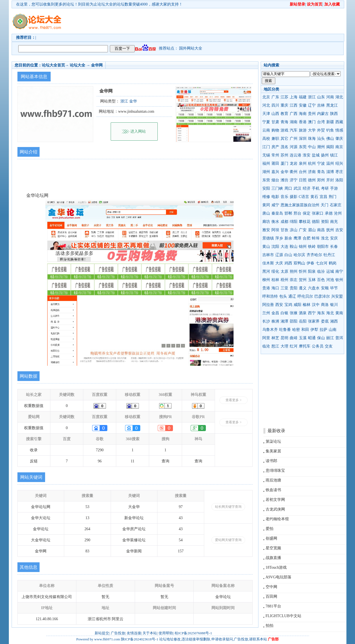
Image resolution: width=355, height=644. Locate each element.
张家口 (318, 213)
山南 (333, 330)
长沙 (266, 321)
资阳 (325, 222)
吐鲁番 (285, 330)
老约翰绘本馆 (277, 519)
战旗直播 (273, 558)
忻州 (303, 271)
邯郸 (288, 213)
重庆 (284, 105)
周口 (288, 188)
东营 (266, 180)
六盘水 (314, 288)
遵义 (303, 288)
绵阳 (294, 222)
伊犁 (314, 330)
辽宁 (312, 105)
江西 (294, 105)
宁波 (321, 163)
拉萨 (323, 330)
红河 (294, 346)
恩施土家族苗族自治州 (300, 205)
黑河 (266, 271)
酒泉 (303, 313)
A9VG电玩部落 (278, 577)
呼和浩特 (270, 296)
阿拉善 (268, 305)
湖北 (339, 97)
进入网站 (138, 131)
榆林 (307, 305)
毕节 (334, 288)
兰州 (266, 313)
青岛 (321, 172)
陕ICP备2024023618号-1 (140, 639)
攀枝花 (305, 222)
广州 (294, 139)
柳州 (266, 280)
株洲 (275, 321)
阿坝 (275, 230)
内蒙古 (323, 114)
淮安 (307, 155)
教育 (284, 114)
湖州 (266, 172)
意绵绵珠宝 (275, 471)
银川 (334, 305)
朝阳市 (323, 247)
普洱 (339, 338)
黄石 (314, 197)
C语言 (304, 197)
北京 (266, 97)
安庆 (334, 238)
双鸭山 (299, 263)
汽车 (294, 130)
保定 (307, 213)
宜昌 (323, 197)
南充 (334, 222)
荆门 (333, 197)
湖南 (294, 122)
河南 (330, 97)
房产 (275, 147)
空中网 (271, 587)
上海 (294, 97)
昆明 (284, 338)
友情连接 (134, 633)
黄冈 (266, 205)
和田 (305, 330)
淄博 (330, 172)
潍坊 (284, 180)
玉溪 (303, 338)
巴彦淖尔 (322, 296)
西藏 (339, 122)
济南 (312, 172)
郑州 (321, 180)
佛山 (330, 139)
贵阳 (294, 288)
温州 (330, 163)
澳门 (312, 122)
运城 (330, 271)
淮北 (325, 238)
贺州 (303, 280)
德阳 (316, 222)
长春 (334, 247)
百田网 (271, 597)
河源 (294, 147)
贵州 (312, 114)
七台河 (322, 263)
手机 (316, 188)
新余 (288, 238)
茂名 (284, 147)
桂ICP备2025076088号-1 (193, 633)
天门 (325, 205)
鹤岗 (333, 263)
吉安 (339, 230)
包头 (283, 296)
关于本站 (150, 633)
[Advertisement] (209, 21)
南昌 (321, 230)
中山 (312, 147)
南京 (339, 147)
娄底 (325, 321)
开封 (330, 180)
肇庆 (339, 139)
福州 (266, 163)
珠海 (312, 139)
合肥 (307, 238)
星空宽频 (273, 548)
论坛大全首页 (53, 65)
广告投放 (118, 633)
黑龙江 (332, 105)
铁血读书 (273, 490)
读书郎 (271, 461)
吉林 (321, 105)
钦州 (339, 280)
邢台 (297, 213)
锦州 (303, 247)
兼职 (275, 139)
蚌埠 (316, 238)
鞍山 (294, 247)
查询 (165, 461)
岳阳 (303, 321)
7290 (100, 450)
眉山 (312, 230)
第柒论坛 (273, 441)
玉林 (312, 280)
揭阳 (330, 147)
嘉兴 (275, 172)
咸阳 (297, 305)
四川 (275, 105)
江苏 (284, 97)
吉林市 (268, 255)
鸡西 (288, 263)
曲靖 (294, 338)
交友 (329, 346)
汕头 (321, 139)
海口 (275, 288)
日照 (303, 180)
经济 (307, 188)
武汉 (297, 188)
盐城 (316, 155)
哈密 (296, 330)
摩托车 (305, 346)
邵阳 (294, 321)
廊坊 (266, 222)
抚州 (330, 230)
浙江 (312, 97)
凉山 (294, 230)
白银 (284, 313)
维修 (266, 197)
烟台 (275, 180)
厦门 (284, 163)
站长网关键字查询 (228, 507)
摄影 (294, 197)
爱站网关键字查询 (228, 540)
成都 (284, 222)
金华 (284, 172)
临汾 (321, 271)
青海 (284, 122)
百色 (321, 280)
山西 (275, 114)
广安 (303, 230)
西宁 (312, 313)
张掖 (294, 313)
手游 (334, 188)
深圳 (303, 139)
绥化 (275, 271)
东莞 (303, 147)
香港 (303, 122)
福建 (303, 97)
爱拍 (270, 529)
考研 (325, 188)
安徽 (303, 105)
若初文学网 (275, 500)
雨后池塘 (273, 480)
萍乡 (279, 238)
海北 (330, 313)
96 (100, 461)
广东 (275, 97)
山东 (321, 97)
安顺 (325, 288)
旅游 (303, 130)
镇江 (334, 155)
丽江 (330, 338)
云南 (266, 130)
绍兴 (339, 163)
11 (132, 461)
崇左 (294, 280)
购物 (275, 130)
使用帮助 (166, 633)
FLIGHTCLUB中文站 (283, 616)
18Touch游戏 (276, 567)
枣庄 (339, 172)
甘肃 (275, 122)
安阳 (266, 188)
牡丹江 (329, 255)
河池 (330, 280)
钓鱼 (330, 130)
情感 (339, 130)
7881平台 (273, 606)
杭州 (312, 163)
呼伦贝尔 (305, 296)
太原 (284, 271)
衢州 (294, 172)
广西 (294, 114)
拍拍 (270, 626)
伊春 (310, 263)
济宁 (294, 180)
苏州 (284, 155)
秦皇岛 (277, 213)
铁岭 (312, 247)
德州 (312, 180)
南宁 (339, 271)
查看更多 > (234, 400)
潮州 (321, 147)
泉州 (303, 163)
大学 (312, 130)
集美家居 (273, 451)
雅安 (266, 230)
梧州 (284, 280)
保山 (321, 338)
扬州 (325, 155)
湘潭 (284, 321)
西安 (279, 305)
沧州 (338, 213)
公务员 (318, 346)
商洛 (325, 305)
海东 (321, 313)
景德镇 (268, 238)
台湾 (321, 122)
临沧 (266, 346)
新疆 (330, 122)
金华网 (97, 65)
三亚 (284, 288)
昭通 (312, 338)
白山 (288, 255)
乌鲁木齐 (270, 330)
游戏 (284, 130)
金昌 (275, 313)
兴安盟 (337, 296)
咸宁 (275, 205)
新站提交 (102, 633)
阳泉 (312, 271)
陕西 (334, 114)
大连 (284, 247)
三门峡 (277, 188)
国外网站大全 (191, 48)
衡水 (275, 222)
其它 (284, 139)
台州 (303, 172)
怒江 (275, 346)
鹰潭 (297, 238)
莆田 (275, 163)
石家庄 (336, 205)
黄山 (266, 247)
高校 (266, 139)
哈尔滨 (299, 255)
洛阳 (339, 180)
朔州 (294, 271)
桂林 (275, 280)
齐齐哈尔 (314, 255)
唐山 (266, 213)
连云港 (296, 155)
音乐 (284, 197)
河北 (266, 105)
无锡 (266, 155)
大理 (284, 346)
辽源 (279, 255)
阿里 (266, 338)
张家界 (314, 321)
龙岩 (294, 163)
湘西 (334, 321)
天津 (266, 114)
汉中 (316, 305)
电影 (275, 197)
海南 (303, 114)
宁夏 (266, 122)
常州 (275, 155)
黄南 (339, 313)
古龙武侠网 (275, 509)
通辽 (292, 296)
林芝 (275, 338)
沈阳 (275, 247)
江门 (266, 147)
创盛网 (271, 538)
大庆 (279, 263)
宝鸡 (288, 305)
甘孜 (284, 230)
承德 (329, 213)
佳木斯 (268, 263)
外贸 (321, 130)
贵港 (266, 288)
